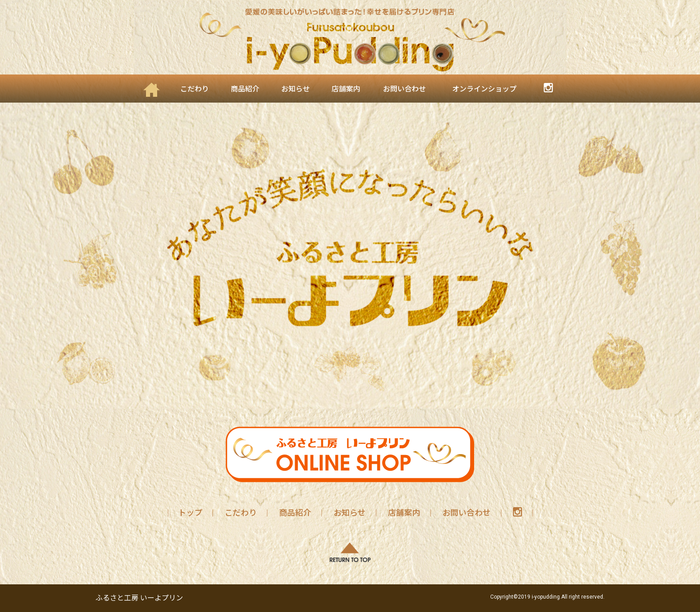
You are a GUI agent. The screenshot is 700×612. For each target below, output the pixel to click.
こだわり (195, 89)
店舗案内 (346, 89)
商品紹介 (245, 89)
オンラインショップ (484, 89)
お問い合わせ (404, 89)
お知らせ (296, 89)
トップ (190, 513)
